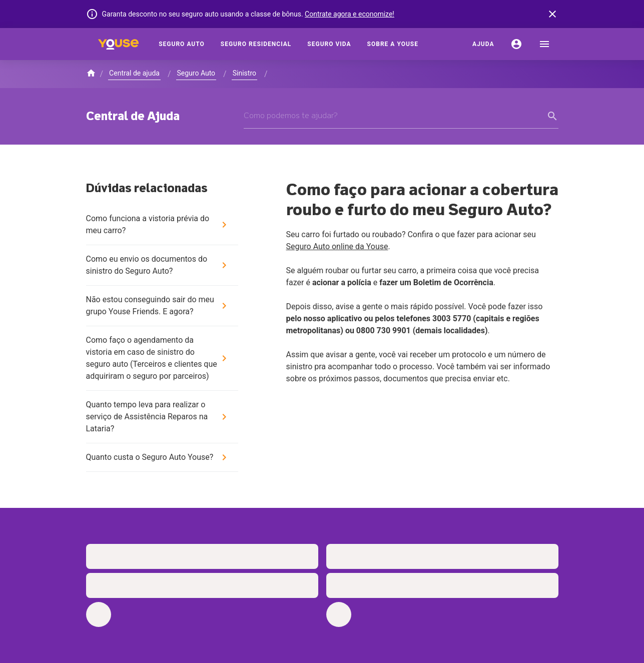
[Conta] (516, 44)
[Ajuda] (483, 44)
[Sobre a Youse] (393, 44)
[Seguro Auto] (182, 44)
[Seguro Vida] (329, 44)
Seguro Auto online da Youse (337, 246)
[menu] (544, 44)
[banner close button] (552, 14)
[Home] (119, 44)
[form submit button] (552, 116)
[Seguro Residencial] (256, 44)
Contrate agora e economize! (350, 14)
